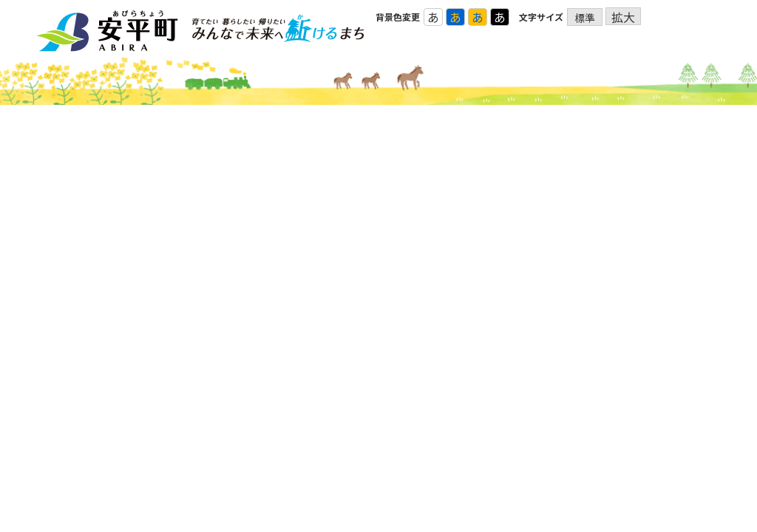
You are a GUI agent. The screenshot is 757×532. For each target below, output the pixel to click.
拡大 (623, 17)
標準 (585, 18)
